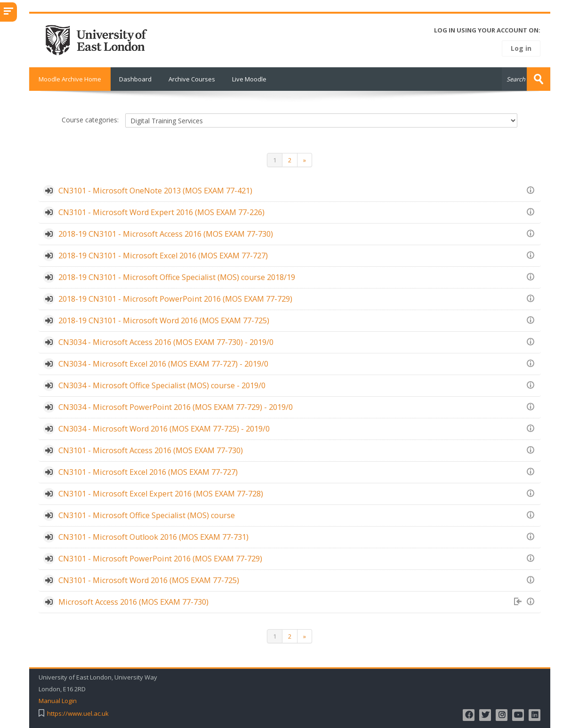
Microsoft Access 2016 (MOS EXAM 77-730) (133, 602)
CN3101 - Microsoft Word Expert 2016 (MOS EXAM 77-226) (161, 212)
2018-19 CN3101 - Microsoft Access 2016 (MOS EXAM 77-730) (166, 234)
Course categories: (90, 119)
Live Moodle (249, 79)
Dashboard (135, 79)
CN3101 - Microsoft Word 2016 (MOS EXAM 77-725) (149, 580)
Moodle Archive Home (70, 79)
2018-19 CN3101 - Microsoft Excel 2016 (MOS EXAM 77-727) (163, 256)
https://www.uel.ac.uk (78, 714)
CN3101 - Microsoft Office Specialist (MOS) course (147, 515)
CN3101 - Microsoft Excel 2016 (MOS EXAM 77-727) (148, 472)
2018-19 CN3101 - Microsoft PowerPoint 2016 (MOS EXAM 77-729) (175, 299)
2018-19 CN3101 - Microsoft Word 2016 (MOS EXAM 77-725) (164, 320)
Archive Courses (192, 79)
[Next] (305, 160)
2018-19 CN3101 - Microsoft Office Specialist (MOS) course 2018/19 (177, 277)
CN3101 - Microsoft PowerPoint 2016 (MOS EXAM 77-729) (160, 559)
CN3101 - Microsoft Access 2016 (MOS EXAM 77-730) (151, 450)
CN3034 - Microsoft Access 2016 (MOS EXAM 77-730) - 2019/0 (166, 342)
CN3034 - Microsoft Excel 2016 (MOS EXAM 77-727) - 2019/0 (163, 364)
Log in (521, 48)
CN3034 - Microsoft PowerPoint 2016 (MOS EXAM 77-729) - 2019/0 (176, 407)
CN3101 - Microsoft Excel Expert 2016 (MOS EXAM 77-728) (161, 494)
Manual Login (58, 701)
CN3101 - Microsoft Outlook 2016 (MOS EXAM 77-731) (153, 537)
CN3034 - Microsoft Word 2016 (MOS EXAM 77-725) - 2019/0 (164, 429)
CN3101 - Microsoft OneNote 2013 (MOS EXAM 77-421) (155, 191)
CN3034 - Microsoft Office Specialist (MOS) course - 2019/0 (162, 385)
